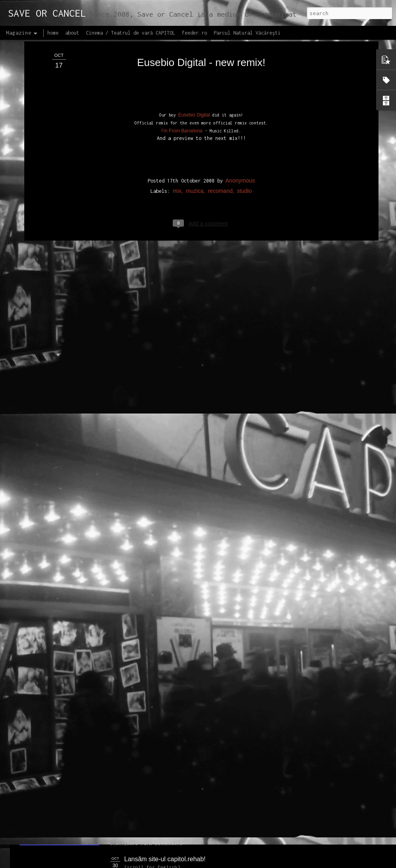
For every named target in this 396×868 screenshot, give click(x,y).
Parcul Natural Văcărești (247, 33)
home (53, 33)
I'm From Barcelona (182, 50)
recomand (220, 110)
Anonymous (240, 99)
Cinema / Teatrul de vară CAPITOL (131, 33)
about (72, 33)
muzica (195, 110)
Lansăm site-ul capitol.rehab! (165, 859)
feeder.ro (194, 33)
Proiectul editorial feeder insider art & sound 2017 (194, 769)
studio (244, 110)
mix (177, 110)
